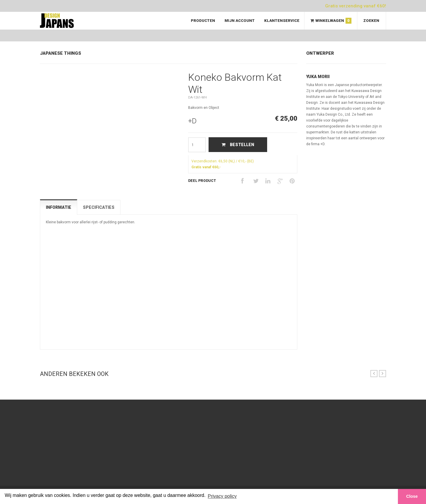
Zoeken (371, 21)
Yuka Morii (318, 77)
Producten (203, 21)
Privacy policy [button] (222, 496)
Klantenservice (282, 21)
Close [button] (412, 496)
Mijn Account (240, 21)
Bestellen (238, 145)
